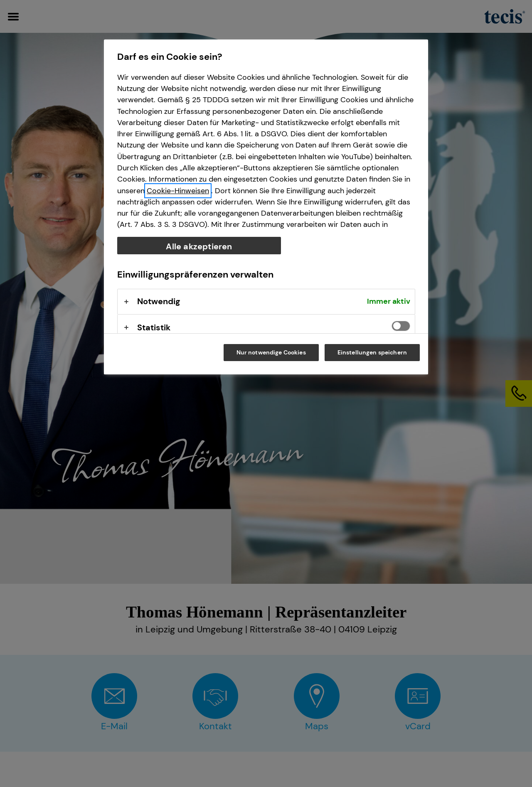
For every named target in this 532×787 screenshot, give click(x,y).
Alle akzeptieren (199, 246)
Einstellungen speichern (372, 352)
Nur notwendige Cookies (271, 352)
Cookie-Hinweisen (178, 191)
